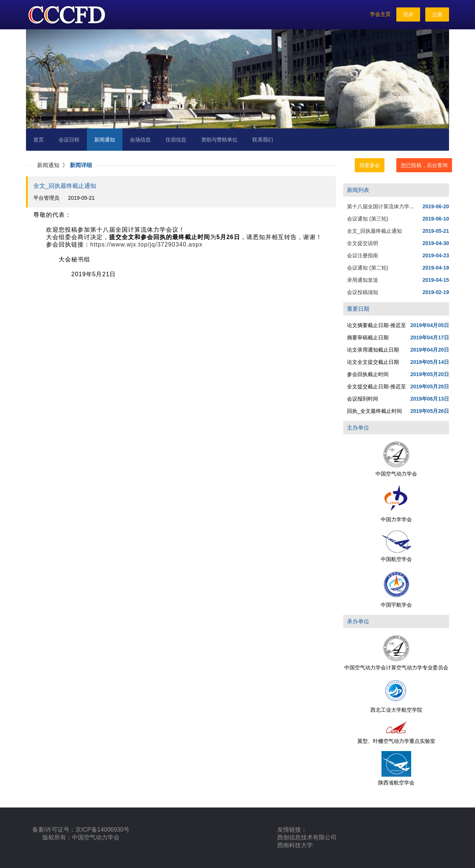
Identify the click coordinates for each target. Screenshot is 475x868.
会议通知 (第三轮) (368, 219)
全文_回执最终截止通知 (374, 231)
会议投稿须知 (363, 292)
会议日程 (69, 140)
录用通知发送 (363, 280)
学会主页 (380, 14)
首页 (39, 140)
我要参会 (370, 165)
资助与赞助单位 (219, 140)
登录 (408, 14)
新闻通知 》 (53, 165)
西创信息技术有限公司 (307, 837)
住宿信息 (176, 140)
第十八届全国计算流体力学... (380, 206)
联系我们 (263, 140)
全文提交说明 (363, 243)
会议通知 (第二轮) (368, 268)
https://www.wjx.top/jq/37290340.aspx (146, 244)
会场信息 (140, 140)
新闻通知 (105, 140)
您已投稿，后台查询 (424, 165)
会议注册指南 (363, 255)
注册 (437, 14)
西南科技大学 (295, 845)
